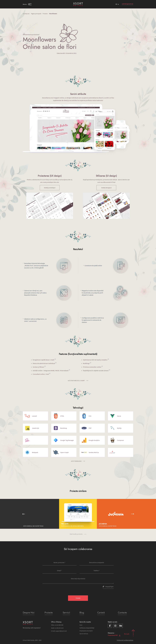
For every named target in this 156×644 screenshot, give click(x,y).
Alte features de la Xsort (78, 381)
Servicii (66, 613)
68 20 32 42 (59, 628)
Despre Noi (29, 613)
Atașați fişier (108, 587)
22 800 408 (59, 625)
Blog (82, 613)
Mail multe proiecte (78, 534)
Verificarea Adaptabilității (87, 628)
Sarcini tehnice (84, 634)
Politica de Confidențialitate (125, 640)
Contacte (122, 613)
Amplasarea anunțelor (86, 631)
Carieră (101, 613)
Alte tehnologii (78, 461)
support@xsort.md (128, 4)
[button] (24, 514)
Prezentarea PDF (114, 635)
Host (81, 625)
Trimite (78, 598)
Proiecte (45, 14)
